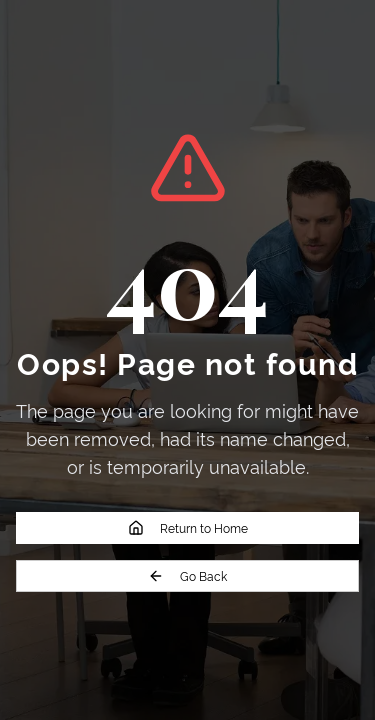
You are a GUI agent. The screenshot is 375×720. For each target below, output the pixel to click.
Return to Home (188, 527)
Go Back (187, 575)
